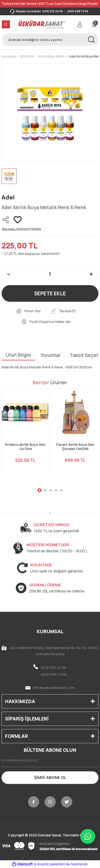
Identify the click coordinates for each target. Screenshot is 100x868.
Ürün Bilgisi (18, 355)
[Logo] (42, 24)
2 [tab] (45, 490)
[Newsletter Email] (50, 760)
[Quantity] (50, 274)
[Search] (50, 40)
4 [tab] (56, 490)
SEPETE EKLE (50, 293)
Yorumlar (51, 355)
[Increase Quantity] (91, 274)
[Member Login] (80, 24)
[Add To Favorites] (18, 220)
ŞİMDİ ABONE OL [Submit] (50, 777)
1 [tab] (39, 490)
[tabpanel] (25, 434)
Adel (8, 197)
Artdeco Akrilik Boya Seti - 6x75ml (25, 447)
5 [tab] (61, 490)
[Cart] (94, 24)
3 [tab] (51, 490)
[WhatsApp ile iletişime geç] (88, 836)
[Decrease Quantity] (9, 274)
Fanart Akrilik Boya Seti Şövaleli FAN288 (75, 447)
